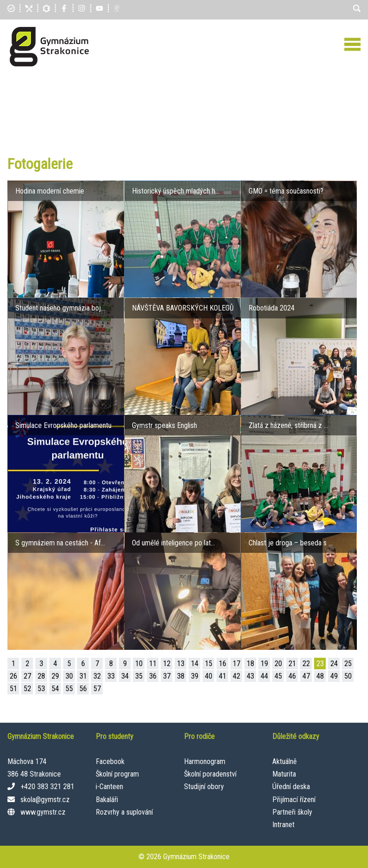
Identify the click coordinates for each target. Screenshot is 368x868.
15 (209, 664)
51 (13, 689)
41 (223, 676)
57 (97, 689)
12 (167, 664)
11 (153, 664)
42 (237, 676)
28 (41, 676)
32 (97, 676)
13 (181, 664)
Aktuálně (285, 761)
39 (195, 676)
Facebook (110, 761)
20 (278, 664)
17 (237, 664)
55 (69, 689)
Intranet (283, 825)
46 (292, 676)
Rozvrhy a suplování (124, 812)
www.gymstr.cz (43, 812)
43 (250, 676)
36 (153, 676)
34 (125, 676)
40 (209, 676)
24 (334, 664)
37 (167, 676)
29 (55, 676)
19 (264, 664)
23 (320, 664)
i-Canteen (109, 787)
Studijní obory (204, 787)
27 (27, 676)
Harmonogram (205, 761)
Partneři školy (292, 812)
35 (139, 676)
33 (111, 676)
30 (69, 676)
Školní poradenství (210, 774)
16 (223, 664)
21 (292, 664)
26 (13, 676)
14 (195, 664)
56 (83, 689)
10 (139, 664)
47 (306, 676)
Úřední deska (291, 787)
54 (55, 689)
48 (320, 676)
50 (348, 676)
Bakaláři (107, 800)
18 (250, 664)
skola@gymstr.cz (45, 800)
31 (83, 676)
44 (264, 676)
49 (334, 676)
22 (306, 664)
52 (27, 689)
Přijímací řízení (294, 800)
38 (181, 676)
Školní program (117, 774)
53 (41, 689)
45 (278, 676)
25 (348, 664)
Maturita (284, 774)
